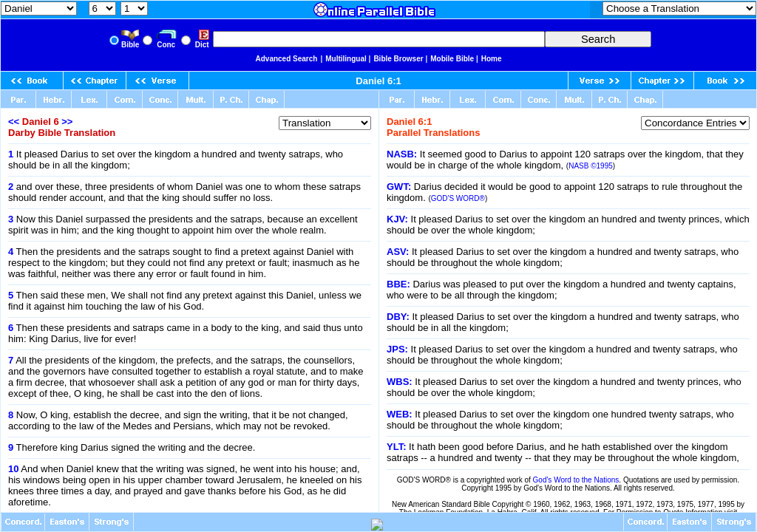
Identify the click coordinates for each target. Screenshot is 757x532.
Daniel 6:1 (378, 81)
